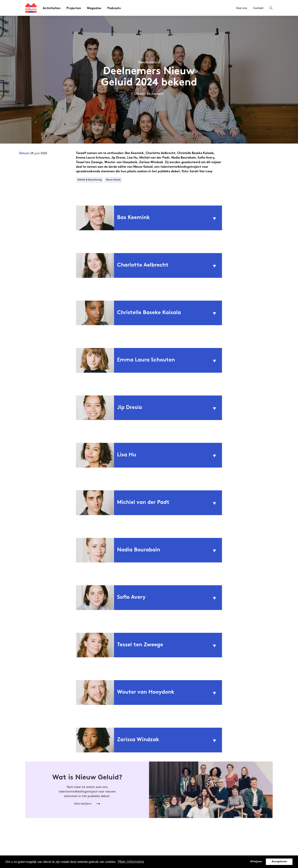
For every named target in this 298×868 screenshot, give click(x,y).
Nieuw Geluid (113, 180)
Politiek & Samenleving (90, 180)
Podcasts (114, 8)
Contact (258, 8)
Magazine (94, 8)
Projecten (74, 8)
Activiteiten (52, 8)
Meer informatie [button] (131, 862)
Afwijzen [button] (256, 862)
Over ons (242, 8)
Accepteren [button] (279, 862)
